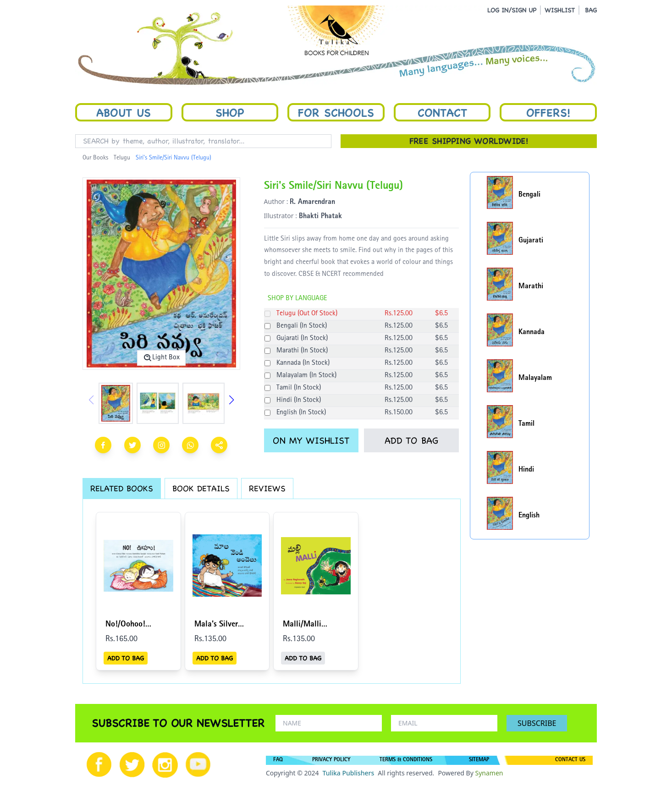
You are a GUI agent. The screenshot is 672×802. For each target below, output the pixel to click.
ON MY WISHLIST (311, 440)
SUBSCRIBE (537, 723)
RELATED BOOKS (122, 488)
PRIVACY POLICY (331, 760)
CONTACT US (570, 760)
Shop (230, 112)
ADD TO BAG (411, 440)
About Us (124, 112)
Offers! (548, 112)
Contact (442, 112)
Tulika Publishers (348, 773)
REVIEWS (267, 488)
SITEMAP (479, 760)
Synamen (489, 773)
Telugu (122, 158)
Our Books (95, 158)
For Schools (336, 112)
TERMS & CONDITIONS (406, 760)
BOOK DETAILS (201, 488)
